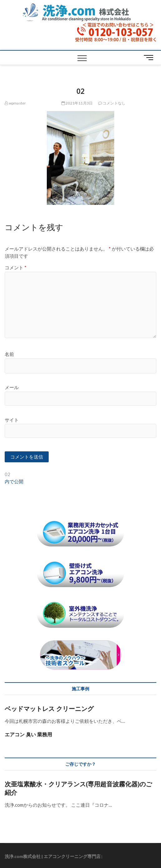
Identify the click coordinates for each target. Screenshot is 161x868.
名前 (9, 354)
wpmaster (15, 103)
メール (12, 387)
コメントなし (112, 103)
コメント (16, 267)
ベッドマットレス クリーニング (49, 709)
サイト (12, 420)
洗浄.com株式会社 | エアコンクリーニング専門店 (53, 856)
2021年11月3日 (77, 103)
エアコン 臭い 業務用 (28, 734)
